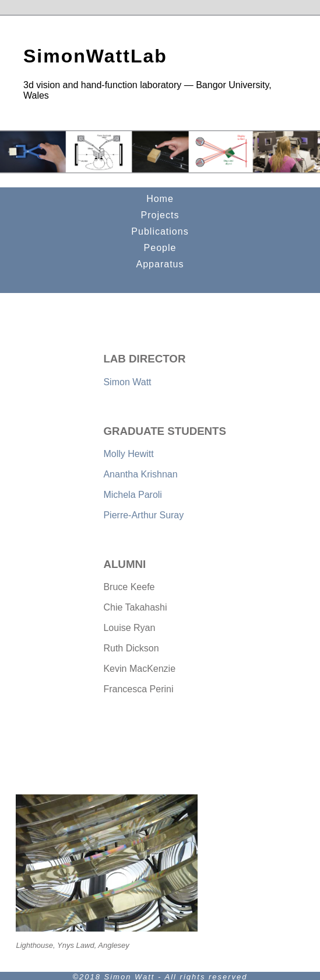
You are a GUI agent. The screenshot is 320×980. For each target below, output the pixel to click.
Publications (160, 231)
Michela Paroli (132, 495)
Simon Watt (127, 382)
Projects (160, 215)
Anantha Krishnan (140, 474)
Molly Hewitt (128, 454)
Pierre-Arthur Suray (143, 515)
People (160, 248)
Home (160, 199)
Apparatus (160, 264)
